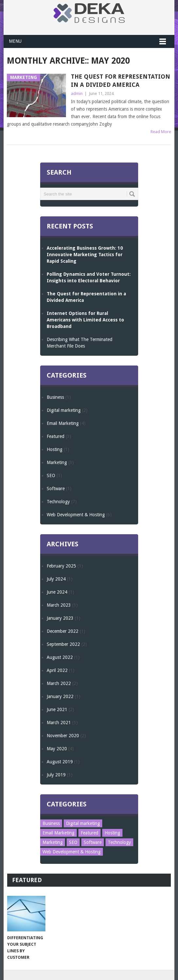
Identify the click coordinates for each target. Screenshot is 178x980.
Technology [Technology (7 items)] (119, 842)
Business (55, 397)
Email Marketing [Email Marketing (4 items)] (58, 833)
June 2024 (57, 592)
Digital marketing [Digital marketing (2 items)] (83, 823)
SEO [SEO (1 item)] (73, 842)
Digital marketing (64, 410)
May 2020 (57, 749)
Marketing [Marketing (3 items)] (53, 842)
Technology (58, 502)
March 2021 (59, 723)
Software (56, 489)
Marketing (57, 462)
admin (77, 93)
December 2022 (63, 631)
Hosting (55, 449)
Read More (161, 132)
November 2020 (63, 736)
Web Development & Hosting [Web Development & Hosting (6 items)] (72, 852)
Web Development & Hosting (76, 515)
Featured (56, 436)
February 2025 (61, 566)
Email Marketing (63, 423)
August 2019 (60, 762)
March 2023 (59, 605)
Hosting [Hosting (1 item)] (112, 833)
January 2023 (60, 618)
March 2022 (59, 683)
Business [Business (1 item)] (51, 823)
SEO (51, 475)
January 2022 (60, 696)
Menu (15, 41)
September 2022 (63, 644)
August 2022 (60, 657)
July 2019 (56, 775)
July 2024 (56, 579)
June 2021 (57, 709)
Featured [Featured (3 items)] (89, 833)
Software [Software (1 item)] (93, 842)
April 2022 (57, 670)
